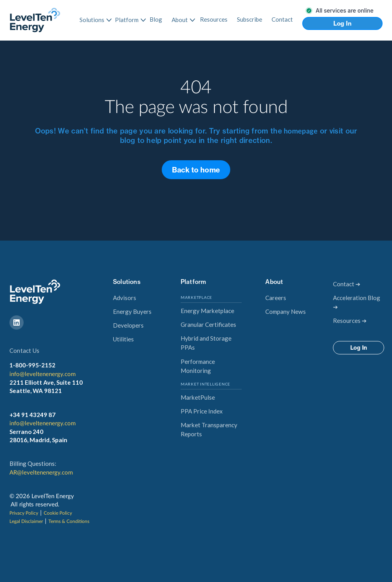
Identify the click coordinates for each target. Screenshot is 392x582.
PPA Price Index (202, 411)
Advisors (125, 298)
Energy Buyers (132, 311)
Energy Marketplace (207, 311)
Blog (156, 19)
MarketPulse (198, 397)
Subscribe (250, 19)
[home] (35, 20)
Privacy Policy (24, 513)
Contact (282, 19)
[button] (92, 20)
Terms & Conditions (69, 521)
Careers (276, 298)
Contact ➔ (347, 284)
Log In (343, 23)
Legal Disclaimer (26, 521)
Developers (128, 325)
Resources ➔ (350, 321)
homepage (300, 132)
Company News (286, 311)
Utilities (123, 339)
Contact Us (24, 350)
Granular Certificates (208, 324)
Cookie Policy (58, 513)
